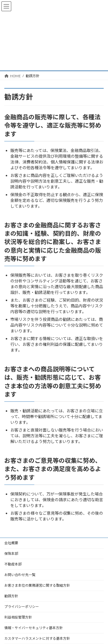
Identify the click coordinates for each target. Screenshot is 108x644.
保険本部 (11, 554)
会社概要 (11, 543)
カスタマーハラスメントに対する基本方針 (37, 638)
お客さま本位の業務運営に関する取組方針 (37, 585)
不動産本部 (13, 564)
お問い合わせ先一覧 (20, 575)
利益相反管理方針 (18, 617)
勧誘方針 (11, 596)
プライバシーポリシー (22, 607)
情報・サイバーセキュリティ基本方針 (34, 628)
